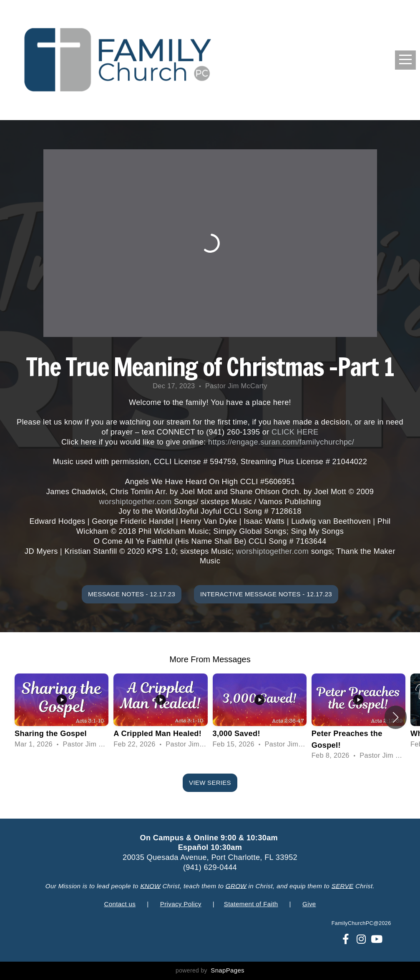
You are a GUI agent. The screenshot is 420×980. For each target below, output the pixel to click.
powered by (210, 970)
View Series (210, 783)
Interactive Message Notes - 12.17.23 (266, 594)
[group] (62, 712)
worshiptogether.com (135, 502)
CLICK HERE (295, 432)
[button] (396, 717)
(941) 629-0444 (210, 867)
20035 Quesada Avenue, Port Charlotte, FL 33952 (210, 857)
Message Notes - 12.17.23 (132, 594)
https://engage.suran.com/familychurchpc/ (281, 442)
